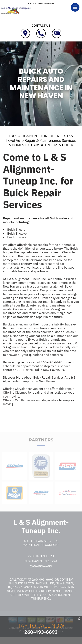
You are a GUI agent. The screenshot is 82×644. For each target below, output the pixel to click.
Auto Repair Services (41, 545)
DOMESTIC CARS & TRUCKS (35, 145)
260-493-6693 (52, 362)
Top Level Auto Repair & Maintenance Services (41, 138)
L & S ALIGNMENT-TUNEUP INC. (36, 136)
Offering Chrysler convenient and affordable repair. (39, 389)
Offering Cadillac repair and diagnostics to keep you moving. (39, 402)
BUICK (68, 145)
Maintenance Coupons (41, 549)
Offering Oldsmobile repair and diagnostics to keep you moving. (39, 394)
